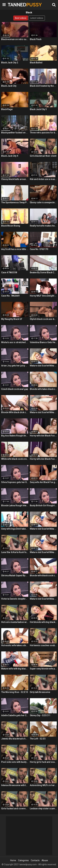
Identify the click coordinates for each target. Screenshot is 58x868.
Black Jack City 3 (38, 109)
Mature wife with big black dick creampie (15, 669)
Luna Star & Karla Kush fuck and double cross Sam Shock (15, 552)
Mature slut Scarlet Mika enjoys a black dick (43, 366)
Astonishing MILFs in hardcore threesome (43, 785)
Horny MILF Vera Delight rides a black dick (43, 296)
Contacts (35, 860)
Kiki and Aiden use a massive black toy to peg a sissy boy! (43, 179)
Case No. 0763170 (39, 249)
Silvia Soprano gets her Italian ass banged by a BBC (15, 482)
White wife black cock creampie (15, 459)
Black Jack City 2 (10, 63)
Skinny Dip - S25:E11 (40, 715)
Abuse (45, 860)
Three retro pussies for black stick (43, 133)
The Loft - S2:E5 (38, 739)
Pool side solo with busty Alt (15, 762)
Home (13, 860)
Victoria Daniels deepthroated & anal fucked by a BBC (15, 599)
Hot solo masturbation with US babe (15, 622)
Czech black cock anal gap (15, 389)
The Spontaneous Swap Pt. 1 (15, 202)
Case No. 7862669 (10, 296)
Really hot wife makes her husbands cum (43, 226)
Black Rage (7, 109)
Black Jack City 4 (10, 156)
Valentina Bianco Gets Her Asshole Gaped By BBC (43, 342)
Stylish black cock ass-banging (43, 319)
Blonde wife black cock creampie (43, 576)
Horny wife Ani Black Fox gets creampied (43, 436)
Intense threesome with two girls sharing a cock (15, 785)
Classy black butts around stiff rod (15, 179)
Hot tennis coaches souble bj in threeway (43, 645)
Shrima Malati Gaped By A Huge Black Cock (15, 576)
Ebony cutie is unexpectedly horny (43, 202)
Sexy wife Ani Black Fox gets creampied (43, 482)
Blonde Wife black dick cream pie (15, 412)
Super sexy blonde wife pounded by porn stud (43, 669)
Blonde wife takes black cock (43, 389)
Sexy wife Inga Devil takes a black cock (15, 529)
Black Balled (36, 63)
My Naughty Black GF (12, 319)
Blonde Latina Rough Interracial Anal (15, 505)
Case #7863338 (9, 272)
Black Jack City (9, 86)
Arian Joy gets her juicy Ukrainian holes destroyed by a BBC (15, 366)
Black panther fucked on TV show (15, 133)
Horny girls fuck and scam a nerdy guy (43, 762)
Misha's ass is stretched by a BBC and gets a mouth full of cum (15, 342)
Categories (23, 860)
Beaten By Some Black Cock (43, 272)
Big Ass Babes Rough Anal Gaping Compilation (15, 436)
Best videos (21, 18)
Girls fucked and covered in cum (15, 809)
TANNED (15, 5)
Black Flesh (36, 39)
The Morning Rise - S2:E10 (15, 692)
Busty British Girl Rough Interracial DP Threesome (43, 505)
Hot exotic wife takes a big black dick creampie (15, 645)
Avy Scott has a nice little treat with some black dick (15, 249)
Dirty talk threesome (40, 692)
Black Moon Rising (11, 226)
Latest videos (37, 18)
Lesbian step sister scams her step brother (43, 809)
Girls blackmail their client (43, 156)
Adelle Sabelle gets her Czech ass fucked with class (15, 715)
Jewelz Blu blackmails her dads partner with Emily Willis (15, 739)
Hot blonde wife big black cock (43, 622)
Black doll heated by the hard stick (43, 86)
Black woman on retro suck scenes (15, 39)
